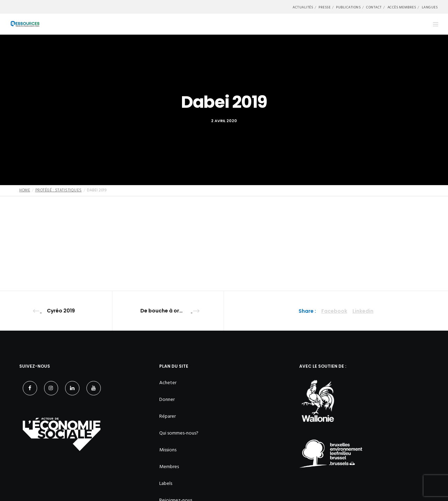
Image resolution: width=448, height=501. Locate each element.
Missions (168, 450)
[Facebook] (30, 388)
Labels (166, 483)
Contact (374, 7)
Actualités (303, 7)
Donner (167, 399)
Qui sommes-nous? (179, 433)
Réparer (167, 416)
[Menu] (431, 24)
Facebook (334, 311)
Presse (324, 7)
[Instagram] (51, 388)
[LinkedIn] (72, 388)
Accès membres (402, 7)
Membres (169, 467)
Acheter (168, 383)
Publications (348, 7)
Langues (430, 7)
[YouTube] (94, 388)
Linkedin (363, 311)
